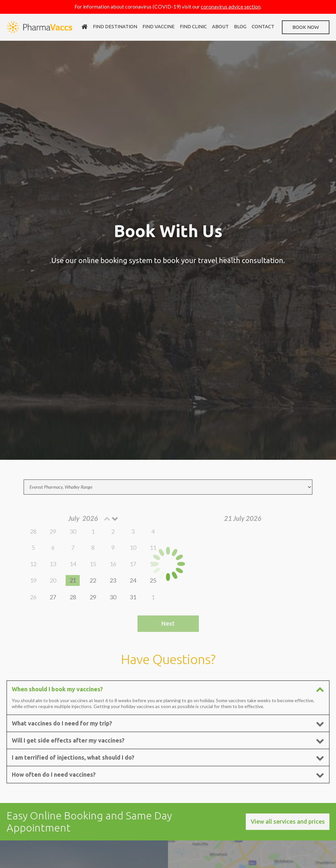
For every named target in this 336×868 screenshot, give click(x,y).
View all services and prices (288, 821)
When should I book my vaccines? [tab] (168, 689)
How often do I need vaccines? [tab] (168, 775)
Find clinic (193, 26)
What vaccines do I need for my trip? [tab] (168, 723)
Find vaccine (158, 26)
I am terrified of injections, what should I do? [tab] (168, 757)
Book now (306, 27)
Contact (263, 26)
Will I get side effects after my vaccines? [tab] (168, 740)
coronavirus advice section (231, 6)
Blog (240, 26)
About (220, 26)
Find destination (115, 26)
